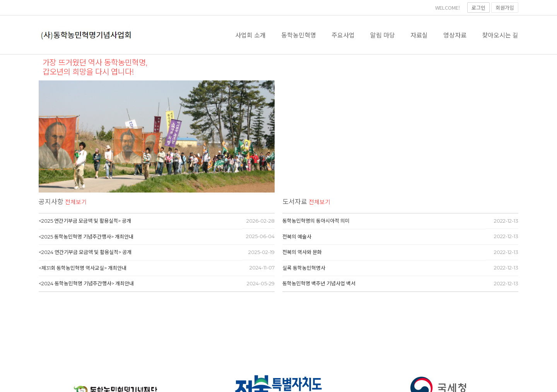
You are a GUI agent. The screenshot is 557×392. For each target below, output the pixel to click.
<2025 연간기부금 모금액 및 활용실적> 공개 (85, 221)
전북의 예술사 (297, 237)
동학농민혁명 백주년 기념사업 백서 (319, 283)
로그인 (478, 8)
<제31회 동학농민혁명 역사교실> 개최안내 (83, 268)
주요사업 (343, 35)
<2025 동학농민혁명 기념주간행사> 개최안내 (86, 237)
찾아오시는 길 (500, 35)
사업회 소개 (250, 35)
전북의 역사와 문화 (302, 252)
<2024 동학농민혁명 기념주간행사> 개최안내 (86, 283)
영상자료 (455, 35)
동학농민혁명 (299, 35)
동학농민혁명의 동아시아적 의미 (316, 221)
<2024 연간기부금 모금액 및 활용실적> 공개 (85, 252)
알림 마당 (383, 35)
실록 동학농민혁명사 (304, 268)
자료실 (419, 35)
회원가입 (505, 8)
